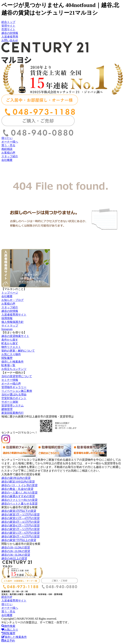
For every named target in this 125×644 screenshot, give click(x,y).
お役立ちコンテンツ (14, 369)
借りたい (7, 138)
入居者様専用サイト (14, 315)
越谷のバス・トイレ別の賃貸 (19, 485)
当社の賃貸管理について (17, 376)
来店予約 (8, 641)
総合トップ (8, 22)
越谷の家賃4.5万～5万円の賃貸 (21, 525)
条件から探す (10, 340)
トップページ (10, 293)
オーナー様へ (10, 142)
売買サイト (8, 29)
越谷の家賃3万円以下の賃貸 (19, 511)
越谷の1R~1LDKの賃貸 (16, 547)
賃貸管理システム (13, 406)
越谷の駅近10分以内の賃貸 (18, 482)
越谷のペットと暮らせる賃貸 (19, 504)
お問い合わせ (10, 40)
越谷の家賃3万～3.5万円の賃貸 (21, 515)
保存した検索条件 (13, 362)
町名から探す (10, 343)
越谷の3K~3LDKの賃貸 (16, 555)
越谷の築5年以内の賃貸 (16, 478)
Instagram (7, 329)
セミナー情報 (10, 380)
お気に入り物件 (11, 354)
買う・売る (8, 145)
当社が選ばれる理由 (14, 395)
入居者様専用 (10, 37)
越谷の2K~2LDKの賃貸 (16, 551)
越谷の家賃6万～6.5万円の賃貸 (21, 536)
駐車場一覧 (8, 365)
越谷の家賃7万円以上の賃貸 (19, 540)
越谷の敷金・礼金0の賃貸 (17, 489)
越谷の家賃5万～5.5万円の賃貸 (21, 529)
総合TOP (7, 597)
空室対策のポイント (14, 398)
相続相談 (7, 149)
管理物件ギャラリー (14, 387)
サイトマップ (10, 326)
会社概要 (7, 160)
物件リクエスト (11, 347)
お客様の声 (8, 153)
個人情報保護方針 (13, 322)
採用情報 (7, 318)
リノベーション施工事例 (17, 391)
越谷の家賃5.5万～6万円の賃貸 (21, 533)
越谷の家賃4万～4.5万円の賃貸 (21, 522)
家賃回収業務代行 (13, 413)
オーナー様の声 (11, 384)
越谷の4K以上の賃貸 (14, 558)
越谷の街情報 (10, 33)
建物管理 (7, 409)
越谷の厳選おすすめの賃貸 (18, 496)
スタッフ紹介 (10, 156)
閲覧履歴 (7, 358)
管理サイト (8, 26)
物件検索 (8, 626)
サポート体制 (10, 402)
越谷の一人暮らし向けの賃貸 (19, 493)
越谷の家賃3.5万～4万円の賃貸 (21, 518)
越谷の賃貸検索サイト (15, 336)
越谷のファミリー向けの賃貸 (19, 500)
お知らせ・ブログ (13, 300)
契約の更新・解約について (18, 351)
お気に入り (10, 630)
